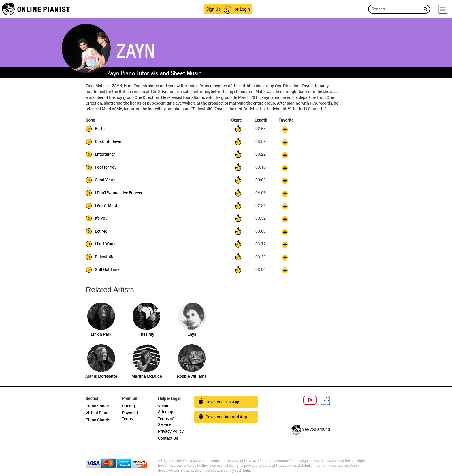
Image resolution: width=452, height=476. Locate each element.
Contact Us (168, 438)
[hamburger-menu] (443, 9)
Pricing (128, 406)
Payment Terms (130, 416)
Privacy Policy (171, 431)
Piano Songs (97, 406)
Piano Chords (98, 420)
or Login (242, 9)
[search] (425, 9)
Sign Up (213, 9)
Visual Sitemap (166, 409)
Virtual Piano (98, 413)
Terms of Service (166, 421)
